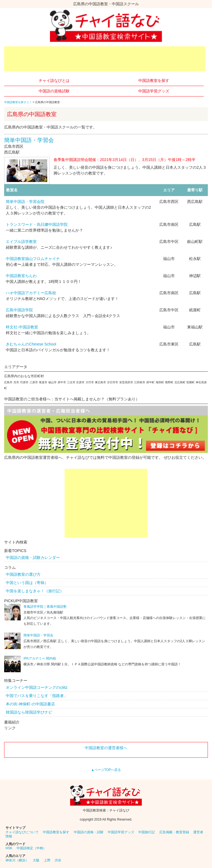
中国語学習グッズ (154, 91)
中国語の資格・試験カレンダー (33, 558)
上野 (47, 860)
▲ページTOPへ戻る (106, 770)
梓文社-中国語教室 (22, 327)
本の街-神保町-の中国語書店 (30, 704)
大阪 (36, 860)
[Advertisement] (105, 59)
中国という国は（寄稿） (27, 583)
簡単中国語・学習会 (29, 140)
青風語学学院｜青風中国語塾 (45, 607)
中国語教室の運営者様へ (106, 748)
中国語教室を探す (154, 81)
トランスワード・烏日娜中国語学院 (37, 224)
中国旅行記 (147, 832)
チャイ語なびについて (22, 832)
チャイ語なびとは (54, 81)
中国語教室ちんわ (21, 276)
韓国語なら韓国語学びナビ (29, 712)
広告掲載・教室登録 (174, 832)
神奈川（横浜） (17, 860)
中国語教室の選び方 (23, 574)
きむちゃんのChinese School (31, 344)
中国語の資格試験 (54, 91)
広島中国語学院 (19, 310)
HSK (9, 848)
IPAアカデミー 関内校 (40, 658)
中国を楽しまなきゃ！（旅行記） (35, 591)
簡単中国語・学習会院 (25, 202)
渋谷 (58, 860)
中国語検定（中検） (31, 848)
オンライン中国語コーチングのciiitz (37, 687)
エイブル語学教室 (21, 242)
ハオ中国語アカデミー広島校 (31, 293)
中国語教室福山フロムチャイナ (33, 259)
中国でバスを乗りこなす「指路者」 (37, 696)
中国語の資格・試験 (89, 832)
